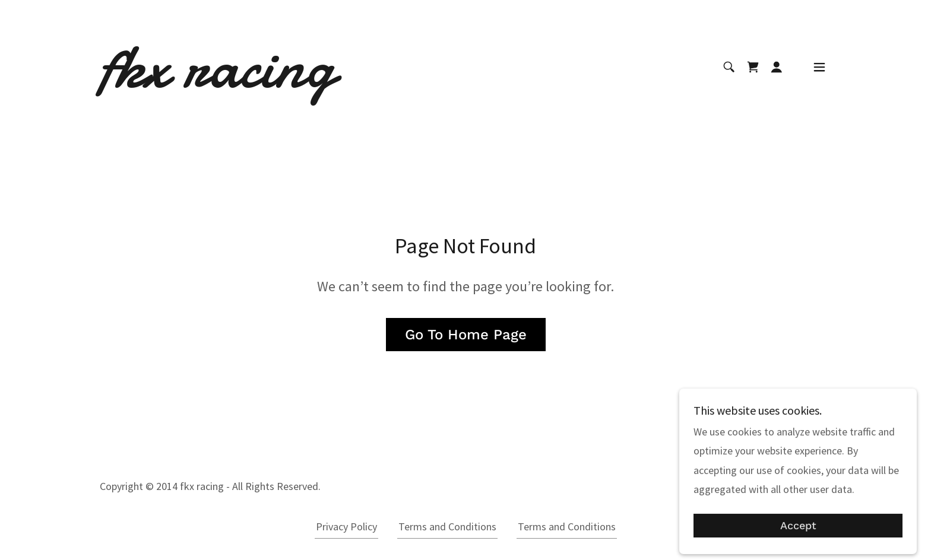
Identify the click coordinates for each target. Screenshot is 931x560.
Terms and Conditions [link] (447, 526)
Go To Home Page (466, 335)
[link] (217, 83)
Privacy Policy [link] (346, 526)
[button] (777, 67)
